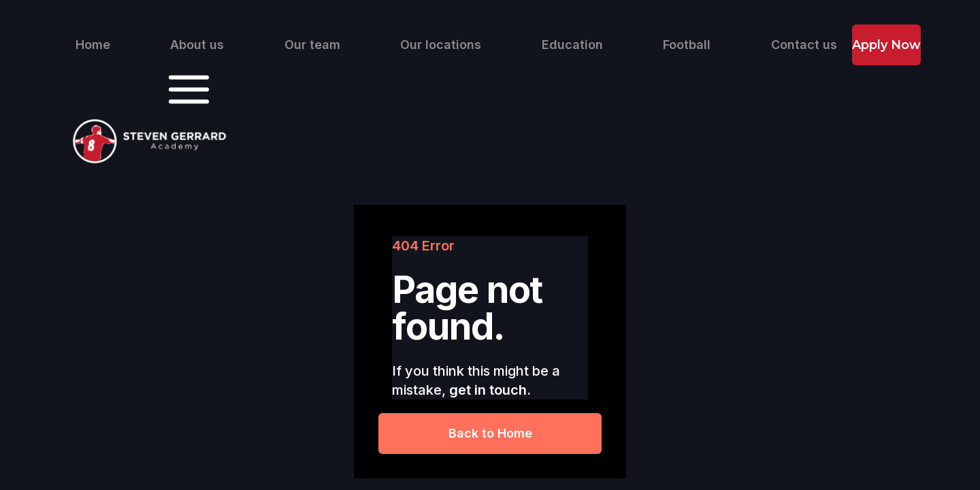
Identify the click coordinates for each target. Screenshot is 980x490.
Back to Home (490, 433)
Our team (312, 45)
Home (93, 45)
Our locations (441, 45)
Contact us (804, 45)
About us (197, 45)
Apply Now (886, 45)
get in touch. (490, 390)
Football (687, 45)
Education (572, 45)
